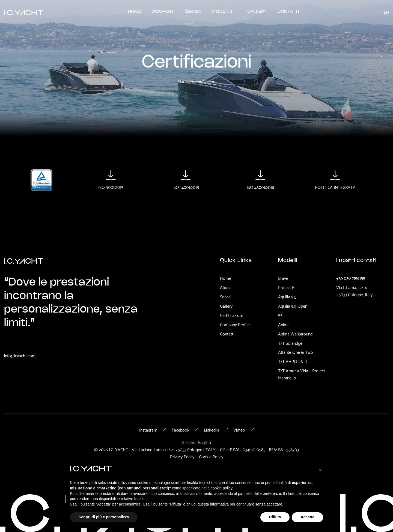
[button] (224, 12)
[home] (24, 12)
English (205, 442)
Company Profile (235, 324)
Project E (286, 287)
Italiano (189, 442)
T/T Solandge (290, 343)
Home (226, 278)
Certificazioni (231, 315)
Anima (284, 324)
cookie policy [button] (221, 488)
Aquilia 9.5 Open (293, 306)
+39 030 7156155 (351, 278)
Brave (283, 278)
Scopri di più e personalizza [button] (104, 517)
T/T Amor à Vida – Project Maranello (302, 374)
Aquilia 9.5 (287, 296)
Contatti (227, 334)
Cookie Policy (211, 456)
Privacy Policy (182, 456)
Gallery (226, 306)
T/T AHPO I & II (292, 361)
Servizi (226, 296)
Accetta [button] (307, 517)
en (386, 12)
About (225, 287)
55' (281, 315)
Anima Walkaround (295, 334)
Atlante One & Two (296, 352)
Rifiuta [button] (275, 517)
